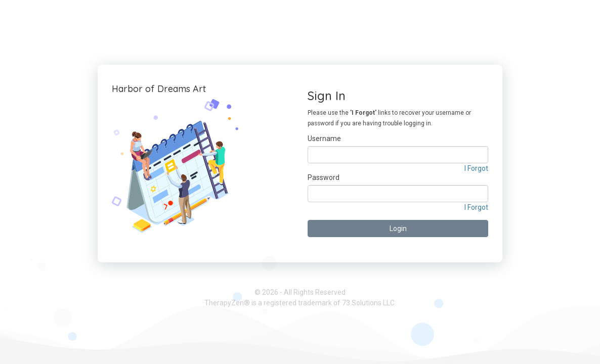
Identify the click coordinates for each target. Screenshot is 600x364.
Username (324, 139)
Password (324, 177)
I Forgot (476, 168)
